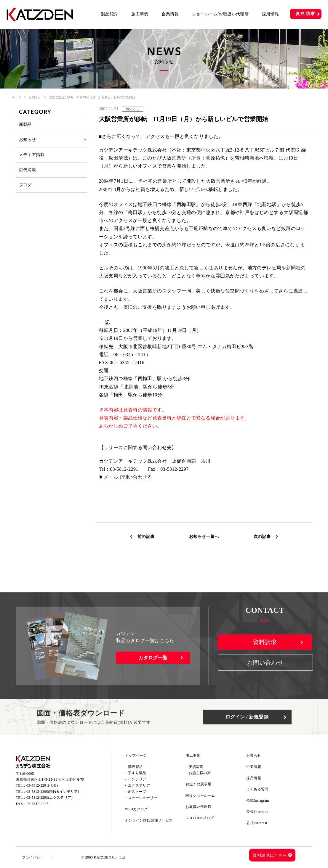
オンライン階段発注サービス (149, 820)
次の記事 (262, 537)
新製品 (25, 124)
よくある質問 (257, 789)
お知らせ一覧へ (204, 537)
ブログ (25, 185)
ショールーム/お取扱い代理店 (220, 14)
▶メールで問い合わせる (126, 477)
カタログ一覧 (153, 658)
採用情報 (271, 14)
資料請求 (306, 14)
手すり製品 (137, 773)
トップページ (136, 756)
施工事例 (140, 14)
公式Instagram (257, 801)
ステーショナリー (143, 798)
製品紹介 (110, 14)
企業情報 (170, 14)
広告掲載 (28, 170)
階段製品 (135, 767)
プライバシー (33, 857)
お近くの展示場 (198, 784)
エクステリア (139, 785)
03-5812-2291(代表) (42, 785)
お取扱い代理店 (198, 807)
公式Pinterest (257, 823)
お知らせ (35, 97)
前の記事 (146, 537)
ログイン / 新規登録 (247, 717)
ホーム (16, 97)
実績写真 (196, 767)
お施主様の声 (200, 773)
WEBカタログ (136, 809)
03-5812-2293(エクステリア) (49, 798)
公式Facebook (257, 812)
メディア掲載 (32, 155)
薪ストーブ (137, 792)
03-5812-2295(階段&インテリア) (53, 792)
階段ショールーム (200, 795)
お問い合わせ (265, 663)
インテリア (137, 779)
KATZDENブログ (200, 818)
